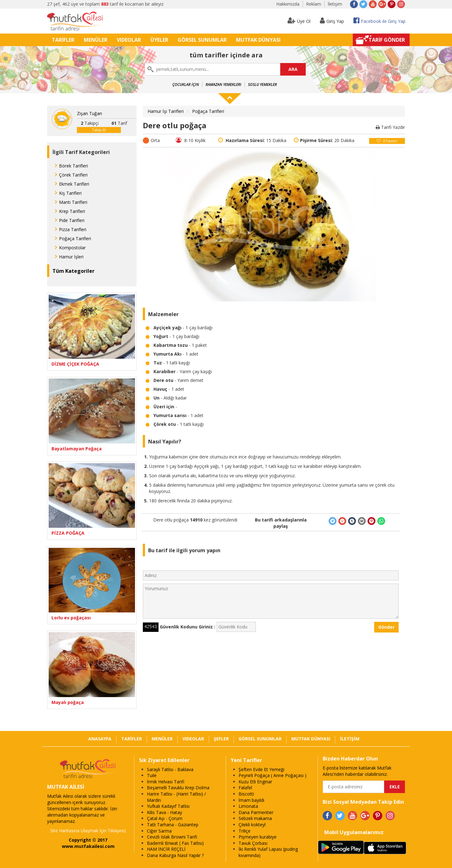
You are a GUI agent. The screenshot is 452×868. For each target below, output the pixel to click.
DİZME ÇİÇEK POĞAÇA (75, 364)
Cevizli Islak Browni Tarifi (172, 837)
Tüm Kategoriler (73, 271)
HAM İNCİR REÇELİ (166, 849)
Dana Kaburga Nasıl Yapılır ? (175, 855)
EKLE (395, 787)
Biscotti (246, 794)
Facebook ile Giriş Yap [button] (379, 21)
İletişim (335, 4)
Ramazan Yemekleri (223, 85)
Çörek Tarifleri (73, 175)
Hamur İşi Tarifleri (166, 111)
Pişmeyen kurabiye (258, 837)
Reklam (314, 4)
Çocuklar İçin (186, 85)
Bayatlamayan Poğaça (77, 449)
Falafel (245, 788)
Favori (387, 141)
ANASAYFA (100, 739)
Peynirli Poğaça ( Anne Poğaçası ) (272, 775)
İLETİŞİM (350, 739)
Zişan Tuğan (89, 113)
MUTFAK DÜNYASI (258, 40)
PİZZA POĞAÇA (68, 533)
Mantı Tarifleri (73, 202)
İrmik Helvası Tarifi (166, 782)
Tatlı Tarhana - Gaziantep (173, 825)
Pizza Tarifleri (73, 229)
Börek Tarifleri (73, 166)
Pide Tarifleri (72, 220)
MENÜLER (96, 40)
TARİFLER (63, 40)
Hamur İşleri (71, 257)
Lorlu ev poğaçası (71, 618)
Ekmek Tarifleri (74, 184)
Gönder (386, 627)
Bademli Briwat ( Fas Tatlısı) (175, 843)
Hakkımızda (288, 4)
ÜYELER (159, 40)
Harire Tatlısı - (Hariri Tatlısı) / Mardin (176, 797)
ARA (293, 69)
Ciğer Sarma (159, 831)
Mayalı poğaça (68, 702)
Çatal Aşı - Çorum (165, 818)
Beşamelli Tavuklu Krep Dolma (178, 788)
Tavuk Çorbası (253, 843)
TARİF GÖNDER (387, 40)
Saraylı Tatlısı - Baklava (170, 769)
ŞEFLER (221, 739)
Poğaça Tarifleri (75, 238)
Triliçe (245, 831)
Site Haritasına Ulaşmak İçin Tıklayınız (88, 831)
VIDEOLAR (129, 40)
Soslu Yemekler (262, 85)
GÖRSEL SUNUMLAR (202, 40)
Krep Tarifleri (72, 211)
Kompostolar (72, 248)
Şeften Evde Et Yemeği (261, 769)
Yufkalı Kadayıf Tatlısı (168, 806)
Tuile (152, 775)
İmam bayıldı (251, 800)
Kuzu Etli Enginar (255, 782)
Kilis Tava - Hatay (164, 812)
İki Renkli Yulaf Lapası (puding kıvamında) (268, 852)
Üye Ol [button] (299, 21)
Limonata (248, 806)
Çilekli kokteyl (252, 825)
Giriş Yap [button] (332, 21)
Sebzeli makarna (255, 818)
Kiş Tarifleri (70, 193)
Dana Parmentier (256, 812)
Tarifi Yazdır (390, 127)
